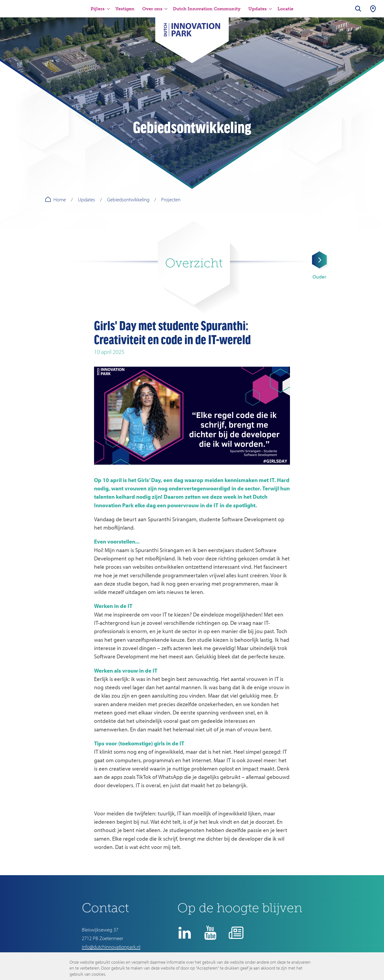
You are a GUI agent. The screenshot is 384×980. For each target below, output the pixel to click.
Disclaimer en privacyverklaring (217, 962)
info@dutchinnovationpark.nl (111, 947)
